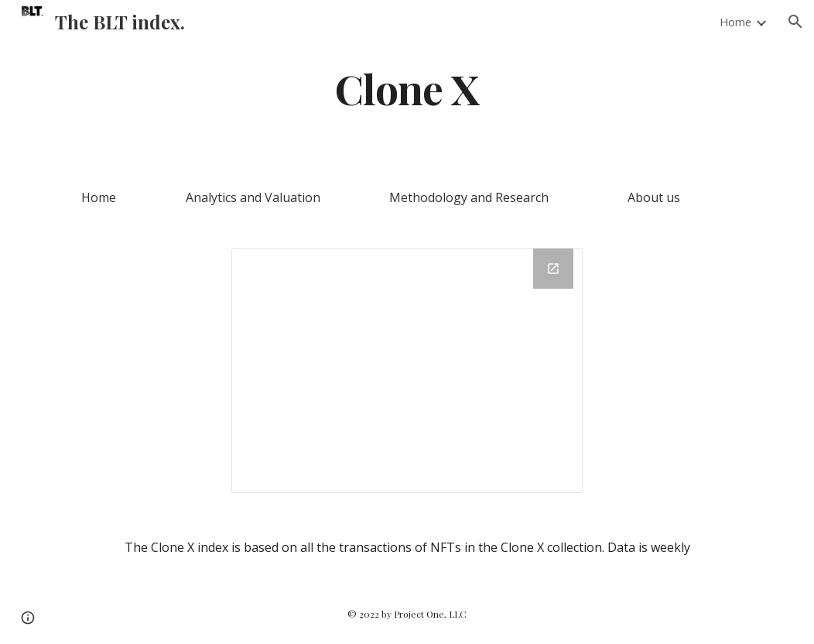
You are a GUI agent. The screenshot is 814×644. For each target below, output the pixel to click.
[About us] (653, 197)
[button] (795, 22)
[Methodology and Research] (469, 197)
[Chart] (407, 371)
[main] (407, 88)
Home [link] (735, 22)
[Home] (99, 197)
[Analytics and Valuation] (253, 197)
